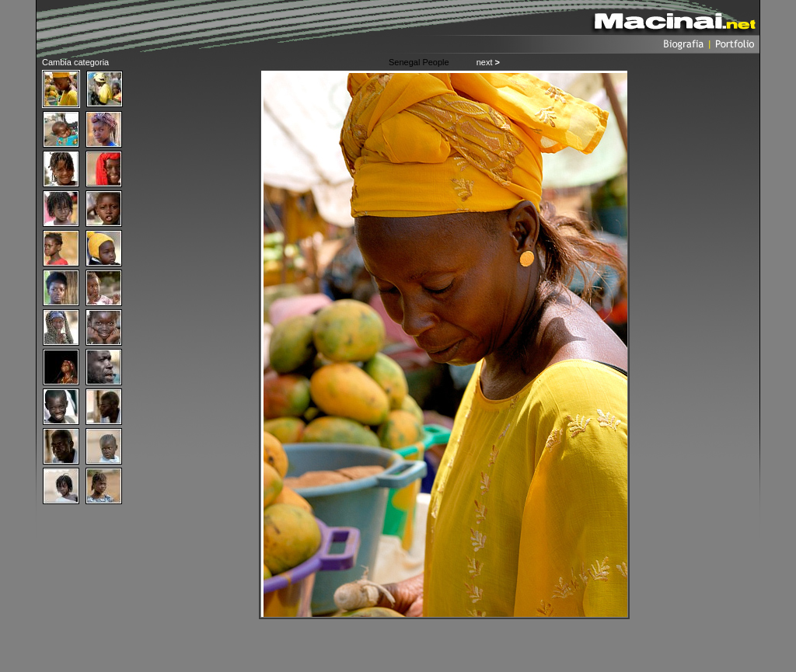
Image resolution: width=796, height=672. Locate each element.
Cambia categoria (75, 62)
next (488, 62)
